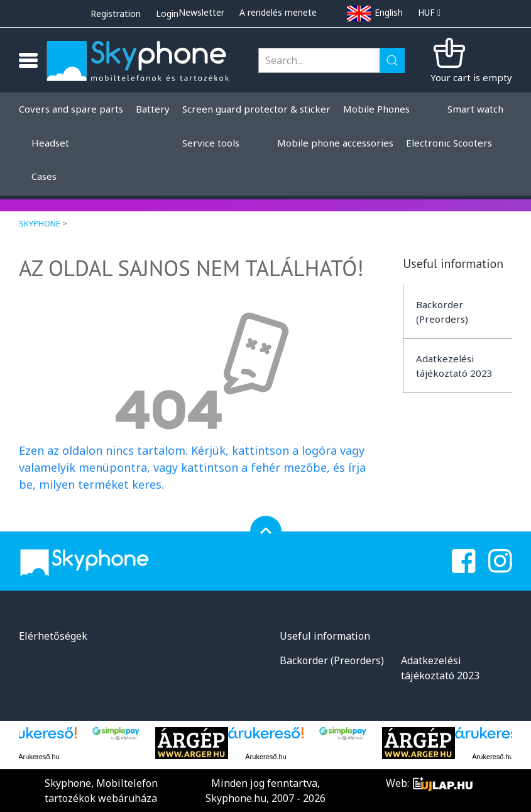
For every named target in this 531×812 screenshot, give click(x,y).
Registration (116, 14)
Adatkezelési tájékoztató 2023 (454, 366)
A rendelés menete (278, 12)
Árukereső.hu (39, 757)
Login (167, 14)
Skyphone (40, 223)
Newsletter (201, 12)
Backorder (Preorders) (442, 312)
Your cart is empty (471, 77)
